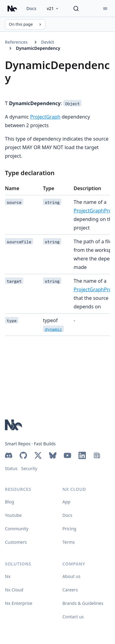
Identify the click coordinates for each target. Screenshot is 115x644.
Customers (16, 542)
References (16, 42)
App (67, 502)
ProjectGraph (45, 117)
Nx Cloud (14, 590)
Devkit (48, 42)
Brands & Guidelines (83, 603)
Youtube (13, 515)
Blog (10, 502)
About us (72, 576)
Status (11, 468)
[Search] (76, 9)
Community (17, 529)
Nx (8, 576)
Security (29, 468)
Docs (31, 8)
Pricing (69, 529)
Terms (69, 542)
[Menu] (105, 9)
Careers (70, 590)
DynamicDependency (38, 48)
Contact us (73, 617)
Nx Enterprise (19, 603)
